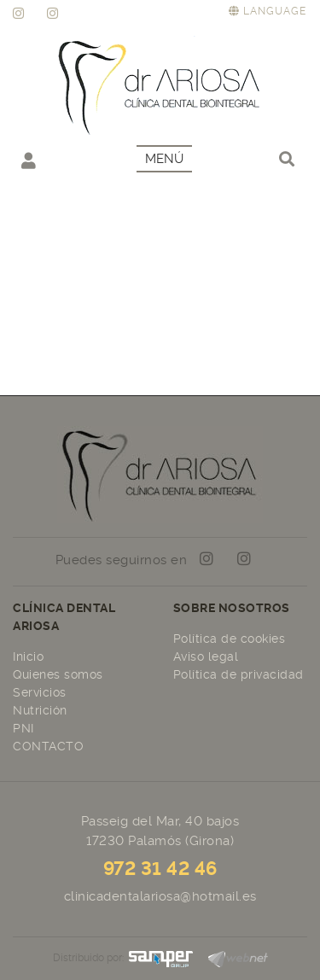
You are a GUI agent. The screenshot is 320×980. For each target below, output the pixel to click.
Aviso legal (206, 656)
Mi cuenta (29, 160)
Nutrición (40, 710)
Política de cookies (230, 639)
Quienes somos (58, 674)
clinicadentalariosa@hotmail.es (160, 896)
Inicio (28, 656)
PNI (23, 728)
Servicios (40, 692)
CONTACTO (48, 746)
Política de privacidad (239, 674)
